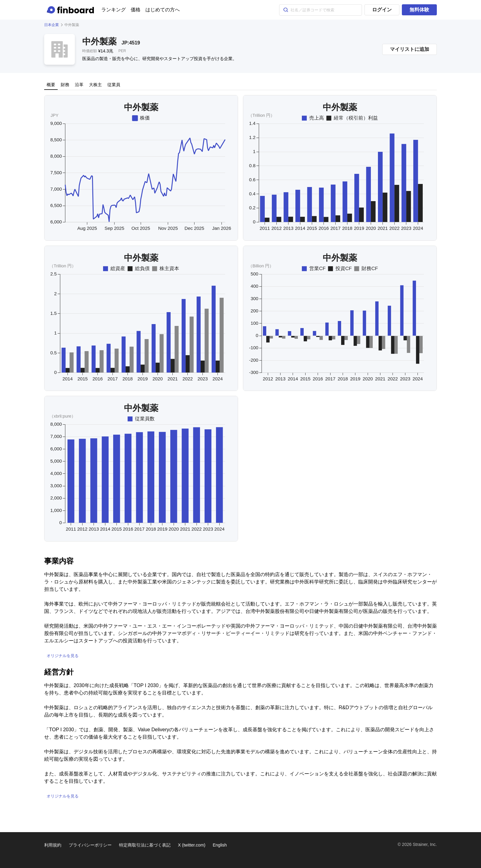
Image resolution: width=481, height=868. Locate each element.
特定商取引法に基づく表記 (145, 845)
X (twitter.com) (192, 845)
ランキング (114, 10)
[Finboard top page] (71, 10)
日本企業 (52, 25)
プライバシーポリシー (90, 845)
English (220, 845)
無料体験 (419, 10)
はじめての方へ (163, 10)
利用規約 (53, 845)
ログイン (382, 10)
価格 (136, 10)
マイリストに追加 (410, 49)
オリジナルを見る (63, 656)
